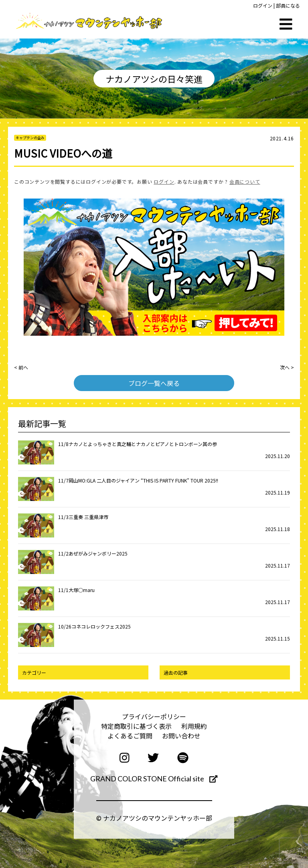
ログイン (263, 5)
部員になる (288, 5)
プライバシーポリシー (154, 716)
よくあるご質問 (130, 736)
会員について (245, 182)
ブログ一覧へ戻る (154, 383)
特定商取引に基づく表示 (136, 726)
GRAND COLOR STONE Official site (154, 779)
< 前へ (21, 367)
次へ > (287, 367)
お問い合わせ (181, 736)
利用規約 (194, 726)
